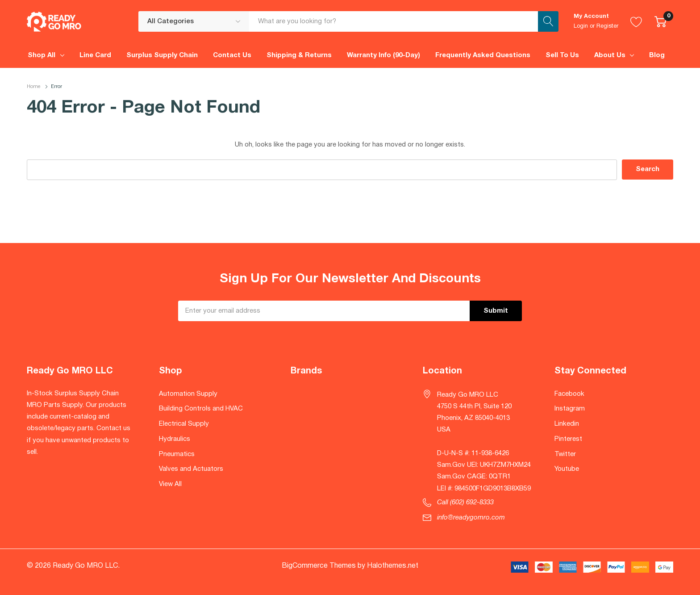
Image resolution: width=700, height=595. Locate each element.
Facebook (569, 394)
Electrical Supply (184, 424)
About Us (610, 55)
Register (607, 26)
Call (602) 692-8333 (465, 503)
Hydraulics (175, 439)
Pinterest (568, 439)
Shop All (42, 55)
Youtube (567, 469)
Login (581, 26)
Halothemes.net (393, 566)
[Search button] (548, 21)
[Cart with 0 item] (660, 21)
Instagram (570, 409)
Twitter (565, 454)
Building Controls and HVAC (201, 409)
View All (170, 484)
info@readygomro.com (471, 518)
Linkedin (567, 424)
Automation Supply (188, 394)
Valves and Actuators (191, 469)
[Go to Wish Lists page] (636, 21)
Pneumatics (177, 454)
